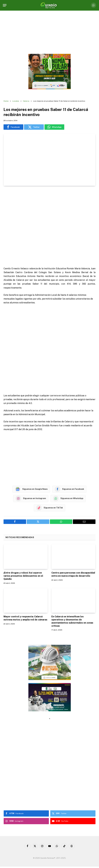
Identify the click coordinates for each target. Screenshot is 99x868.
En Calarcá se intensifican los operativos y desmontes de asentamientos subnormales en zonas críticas (72, 621)
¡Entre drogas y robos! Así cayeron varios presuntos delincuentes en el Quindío (23, 576)
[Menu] (5, 5)
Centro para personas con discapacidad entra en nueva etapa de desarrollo (73, 574)
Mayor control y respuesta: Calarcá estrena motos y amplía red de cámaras (25, 618)
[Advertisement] (49, 227)
